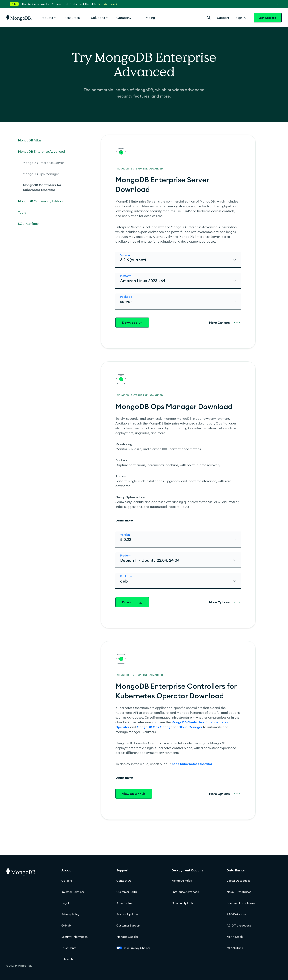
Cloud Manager (190, 727)
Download (132, 323)
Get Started (268, 18)
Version (125, 255)
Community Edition (184, 903)
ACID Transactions (239, 926)
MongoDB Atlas (182, 881)
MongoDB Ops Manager (155, 727)
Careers (67, 881)
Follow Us (67, 959)
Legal (65, 903)
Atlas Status (124, 903)
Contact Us (124, 881)
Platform (126, 276)
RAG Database (236, 914)
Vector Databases (238, 881)
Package (126, 297)
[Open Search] (209, 18)
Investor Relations (73, 892)
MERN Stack (235, 937)
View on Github (134, 794)
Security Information (74, 937)
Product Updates (127, 914)
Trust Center (69, 948)
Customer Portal (127, 892)
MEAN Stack (235, 948)
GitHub (66, 926)
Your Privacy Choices (133, 948)
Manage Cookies (127, 937)
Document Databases (241, 903)
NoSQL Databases (239, 892)
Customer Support (128, 926)
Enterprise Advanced (185, 892)
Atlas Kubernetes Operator (192, 764)
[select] (178, 260)
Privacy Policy (70, 914)
